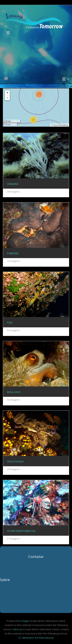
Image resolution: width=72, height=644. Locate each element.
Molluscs (14, 392)
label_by (18, 629)
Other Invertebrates (21, 531)
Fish (10, 323)
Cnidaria (13, 184)
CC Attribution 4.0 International (36, 638)
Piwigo (25, 621)
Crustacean (15, 461)
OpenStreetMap (61, 125)
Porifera (13, 253)
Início (6, 79)
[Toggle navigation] (8, 33)
